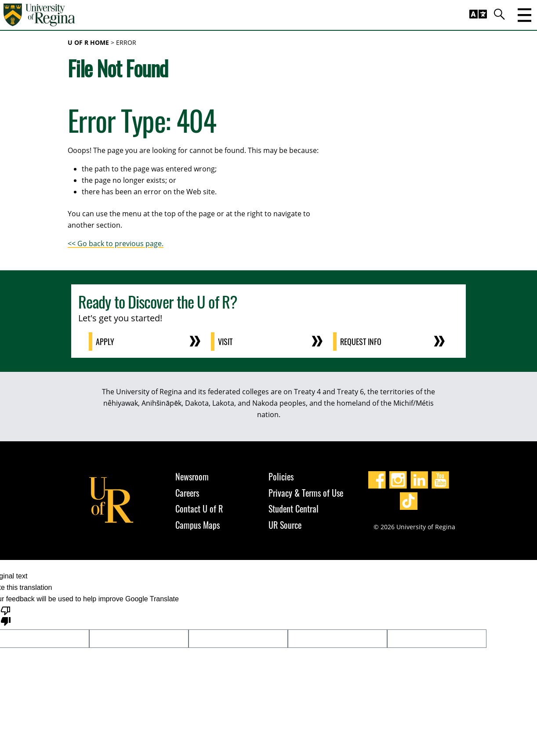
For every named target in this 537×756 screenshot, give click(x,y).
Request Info (361, 342)
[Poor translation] (6, 615)
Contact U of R (199, 509)
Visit (225, 342)
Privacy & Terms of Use (306, 493)
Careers (187, 493)
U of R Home (88, 42)
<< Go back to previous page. (116, 244)
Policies (281, 476)
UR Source (285, 525)
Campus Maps (198, 525)
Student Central (294, 509)
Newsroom (192, 476)
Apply (105, 342)
